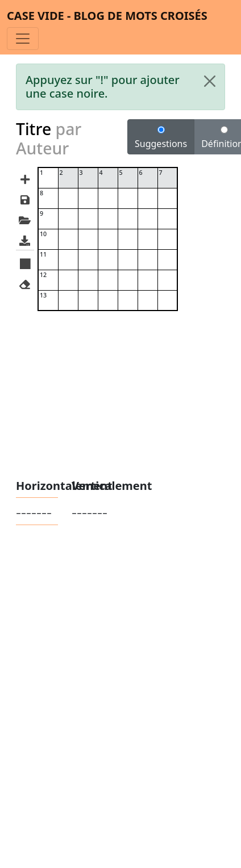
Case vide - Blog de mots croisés (107, 16)
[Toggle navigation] (23, 39)
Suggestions (161, 138)
